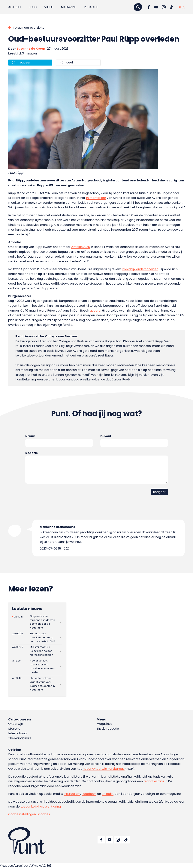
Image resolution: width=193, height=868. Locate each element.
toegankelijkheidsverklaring (41, 806)
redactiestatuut (155, 781)
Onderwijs (15, 724)
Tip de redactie (108, 729)
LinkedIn (108, 794)
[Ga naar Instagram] (164, 7)
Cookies (44, 814)
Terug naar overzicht (28, 28)
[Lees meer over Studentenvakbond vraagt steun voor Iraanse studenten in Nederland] (37, 684)
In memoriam (96, 198)
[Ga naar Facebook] (149, 7)
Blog (33, 7)
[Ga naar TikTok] (171, 7)
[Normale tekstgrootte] (180, 7)
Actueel (15, 7)
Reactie (32, 453)
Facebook (89, 794)
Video (49, 7)
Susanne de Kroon (31, 49)
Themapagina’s (20, 738)
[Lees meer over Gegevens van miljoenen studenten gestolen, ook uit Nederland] (37, 622)
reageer (25, 62)
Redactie (91, 7)
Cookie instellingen (22, 814)
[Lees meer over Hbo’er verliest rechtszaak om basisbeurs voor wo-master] (37, 667)
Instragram (72, 794)
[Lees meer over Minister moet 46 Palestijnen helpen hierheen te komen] (37, 651)
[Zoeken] (138, 7)
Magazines (104, 724)
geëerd (95, 311)
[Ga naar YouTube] (156, 7)
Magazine (69, 7)
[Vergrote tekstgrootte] (184, 7)
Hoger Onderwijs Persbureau (104, 769)
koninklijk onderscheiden (140, 269)
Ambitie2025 (81, 247)
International (18, 733)
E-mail (106, 436)
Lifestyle (14, 729)
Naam (30, 436)
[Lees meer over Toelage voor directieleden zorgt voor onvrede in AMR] (37, 638)
